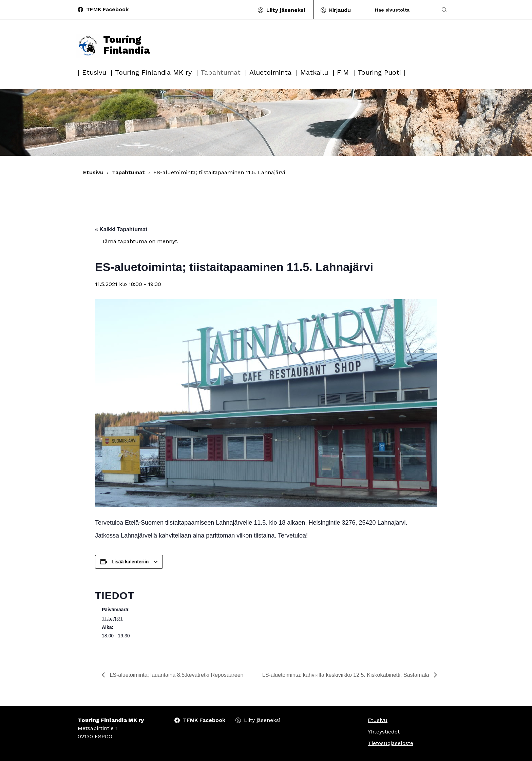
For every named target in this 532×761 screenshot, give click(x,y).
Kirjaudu (340, 10)
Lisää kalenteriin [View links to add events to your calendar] (130, 562)
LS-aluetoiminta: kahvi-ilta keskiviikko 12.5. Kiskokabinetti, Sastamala (346, 675)
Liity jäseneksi (286, 10)
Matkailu (314, 72)
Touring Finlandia (113, 45)
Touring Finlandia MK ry (153, 72)
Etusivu (94, 72)
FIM (343, 72)
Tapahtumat (221, 72)
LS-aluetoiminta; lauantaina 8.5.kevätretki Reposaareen (176, 675)
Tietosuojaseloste (391, 743)
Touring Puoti (379, 72)
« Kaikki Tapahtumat (121, 229)
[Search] (403, 10)
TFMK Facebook (107, 9)
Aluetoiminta (270, 72)
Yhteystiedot (384, 732)
